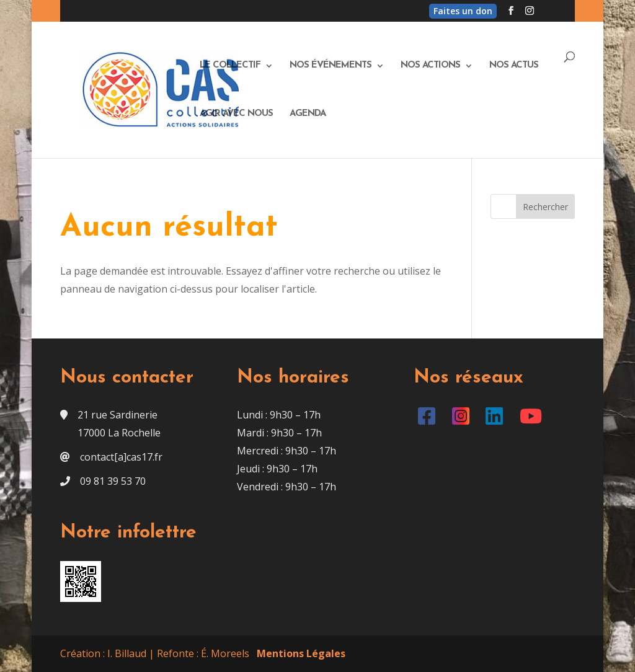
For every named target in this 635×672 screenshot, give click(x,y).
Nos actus (514, 66)
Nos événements (331, 66)
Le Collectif (230, 66)
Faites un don (463, 11)
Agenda (308, 114)
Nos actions (430, 66)
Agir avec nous (236, 114)
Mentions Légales (301, 653)
